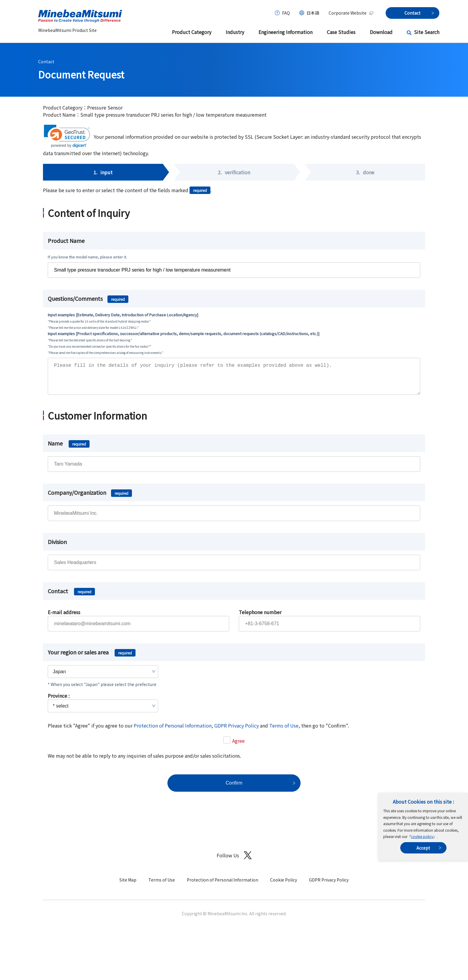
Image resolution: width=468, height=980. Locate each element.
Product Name (66, 241)
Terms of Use (284, 731)
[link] (67, 136)
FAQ (286, 13)
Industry (235, 32)
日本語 (313, 13)
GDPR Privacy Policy (237, 731)
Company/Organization (90, 498)
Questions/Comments (88, 298)
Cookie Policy (284, 886)
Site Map (128, 886)
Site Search (427, 32)
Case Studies (341, 32)
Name (69, 449)
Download (381, 32)
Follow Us (234, 861)
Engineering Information (285, 32)
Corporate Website (351, 13)
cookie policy (422, 836)
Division (57, 548)
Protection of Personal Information (173, 731)
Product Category (192, 32)
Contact (46, 61)
